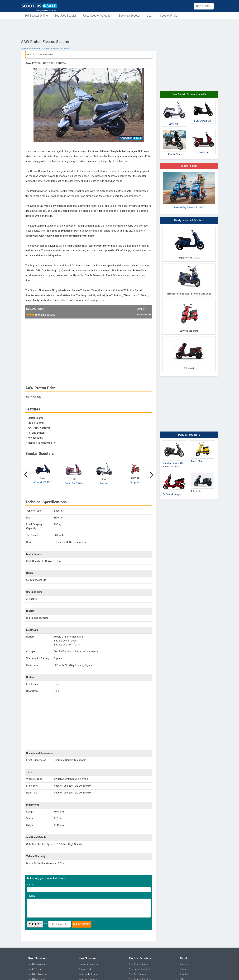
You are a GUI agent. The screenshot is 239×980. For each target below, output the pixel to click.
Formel (104, 483)
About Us (184, 964)
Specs (30, 54)
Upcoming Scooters (88, 964)
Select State (204, 6)
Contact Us (185, 969)
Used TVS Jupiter (36, 969)
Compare (141, 309)
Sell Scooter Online (36, 16)
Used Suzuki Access (38, 974)
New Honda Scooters (89, 974)
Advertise (184, 974)
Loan (150, 16)
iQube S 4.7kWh (73, 483)
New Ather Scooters (139, 964)
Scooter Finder (169, 16)
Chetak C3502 (43, 482)
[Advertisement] (119, 29)
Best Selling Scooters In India (189, 191)
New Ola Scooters (138, 974)
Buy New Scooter (130, 16)
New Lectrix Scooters (139, 969)
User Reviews (45, 54)
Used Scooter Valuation (98, 16)
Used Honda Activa (37, 964)
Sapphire (135, 482)
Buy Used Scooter (65, 16)
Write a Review (144, 315)
